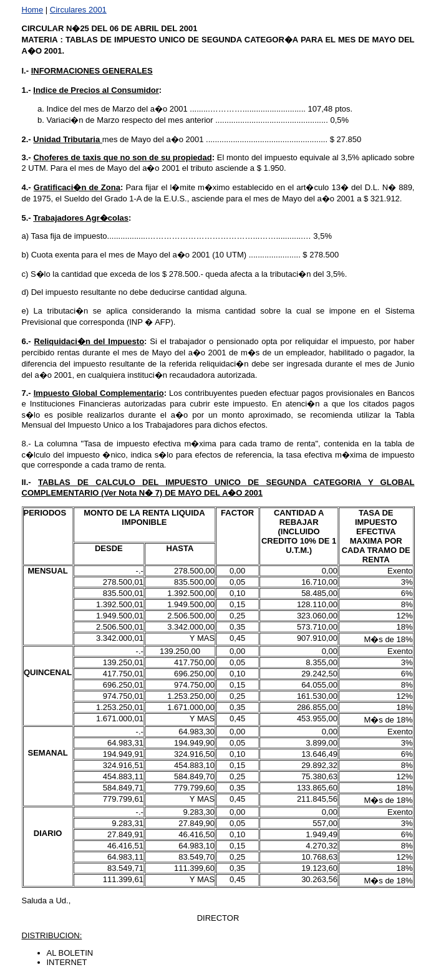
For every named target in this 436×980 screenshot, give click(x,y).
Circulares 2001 (78, 10)
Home (33, 10)
